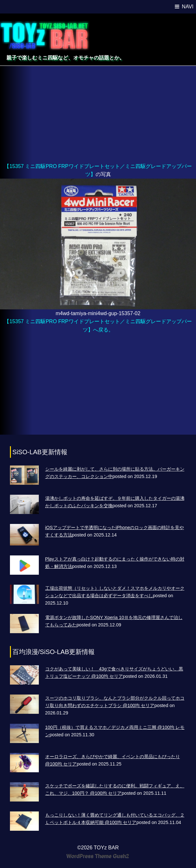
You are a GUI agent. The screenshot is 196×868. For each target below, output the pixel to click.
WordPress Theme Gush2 (98, 856)
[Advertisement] (98, 114)
